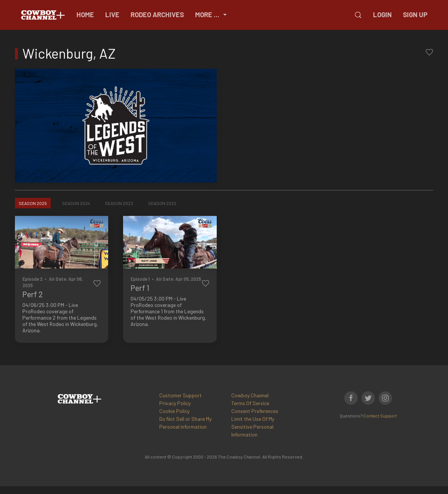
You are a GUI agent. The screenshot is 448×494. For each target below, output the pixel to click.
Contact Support (380, 416)
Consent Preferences (255, 411)
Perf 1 (140, 288)
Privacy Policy (175, 403)
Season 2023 (119, 203)
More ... (212, 15)
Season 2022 (162, 203)
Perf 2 (33, 294)
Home (85, 15)
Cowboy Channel (250, 395)
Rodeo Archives (157, 15)
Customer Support (181, 395)
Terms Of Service (250, 403)
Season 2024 (76, 203)
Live (112, 15)
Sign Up (415, 15)
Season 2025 (33, 203)
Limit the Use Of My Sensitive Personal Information (253, 427)
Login (382, 15)
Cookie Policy (174, 411)
